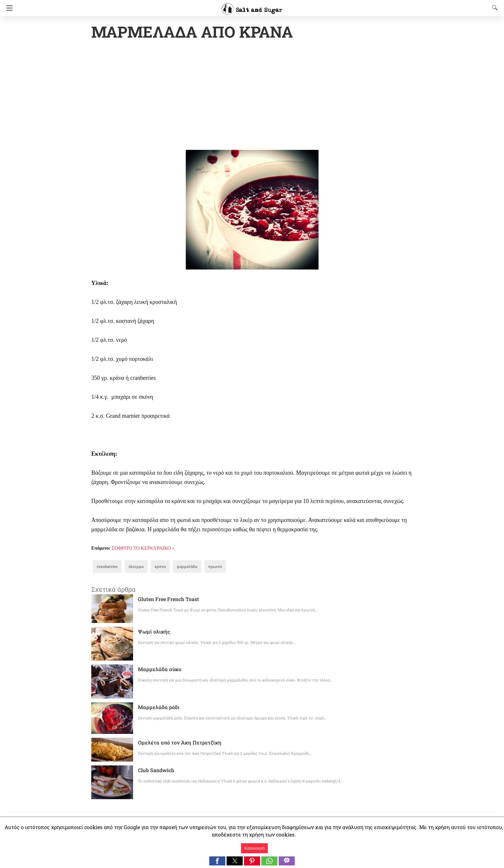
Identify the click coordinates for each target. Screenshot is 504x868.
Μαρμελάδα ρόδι (157, 708)
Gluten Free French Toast (166, 600)
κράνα (153, 567)
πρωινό (203, 567)
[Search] (493, 8)
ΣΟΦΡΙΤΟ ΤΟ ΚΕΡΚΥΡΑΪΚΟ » (143, 549)
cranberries (105, 567)
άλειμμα (131, 567)
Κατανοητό (254, 848)
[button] (217, 861)
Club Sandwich (155, 771)
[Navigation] (8, 8)
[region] (252, 96)
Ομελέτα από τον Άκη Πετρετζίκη (175, 743)
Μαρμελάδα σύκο (157, 670)
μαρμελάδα (178, 567)
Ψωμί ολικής (152, 632)
